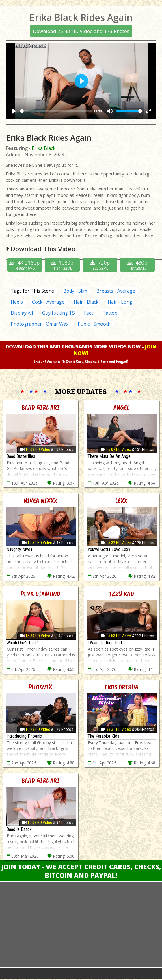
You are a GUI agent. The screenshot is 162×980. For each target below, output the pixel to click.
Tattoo (110, 313)
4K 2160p (25, 265)
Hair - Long (120, 302)
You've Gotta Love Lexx (109, 549)
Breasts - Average (116, 291)
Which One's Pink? (23, 643)
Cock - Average (48, 302)
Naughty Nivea (19, 549)
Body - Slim (75, 291)
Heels (17, 302)
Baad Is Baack (19, 829)
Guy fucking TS (58, 313)
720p (101, 265)
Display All (22, 313)
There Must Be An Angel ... (111, 456)
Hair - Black (86, 302)
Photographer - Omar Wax (40, 324)
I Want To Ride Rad (105, 643)
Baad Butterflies (21, 456)
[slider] (56, 111)
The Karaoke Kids (103, 736)
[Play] (14, 111)
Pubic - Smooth (94, 324)
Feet (89, 313)
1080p (63, 265)
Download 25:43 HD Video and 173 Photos (81, 31)
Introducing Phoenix (24, 736)
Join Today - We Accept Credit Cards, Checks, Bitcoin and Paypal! (81, 871)
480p (138, 265)
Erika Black (44, 148)
